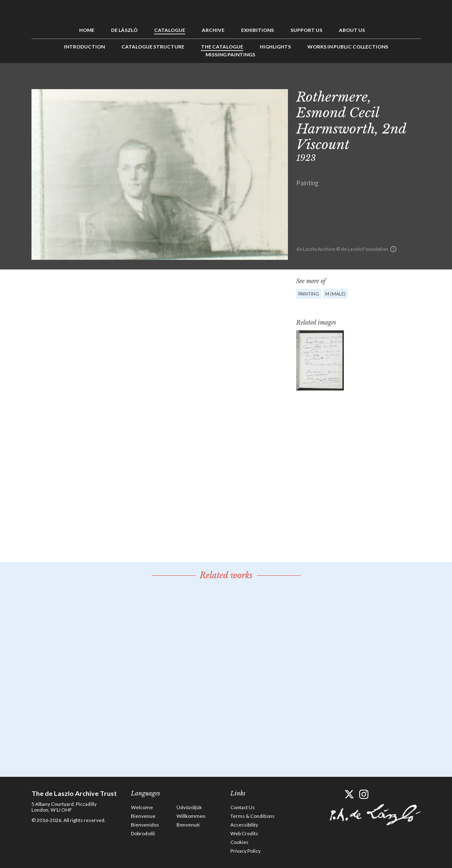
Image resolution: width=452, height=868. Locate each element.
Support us (306, 30)
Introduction (84, 47)
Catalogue (170, 30)
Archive (213, 30)
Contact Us (243, 807)
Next (415, 82)
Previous (389, 82)
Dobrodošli (143, 833)
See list (402, 82)
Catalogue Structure (153, 47)
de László (124, 30)
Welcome (142, 807)
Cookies (239, 842)
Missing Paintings (230, 55)
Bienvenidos (145, 825)
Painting (309, 294)
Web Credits (244, 833)
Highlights (275, 47)
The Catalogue (222, 47)
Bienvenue (143, 816)
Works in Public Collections (348, 47)
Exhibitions (257, 30)
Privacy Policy (245, 851)
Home (87, 30)
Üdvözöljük (189, 807)
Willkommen (191, 816)
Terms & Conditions (253, 816)
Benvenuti (188, 825)
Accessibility (244, 825)
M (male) (335, 294)
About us (352, 30)
